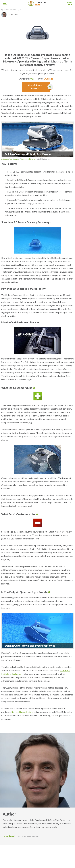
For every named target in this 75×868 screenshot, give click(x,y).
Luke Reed (9, 836)
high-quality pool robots (22, 712)
